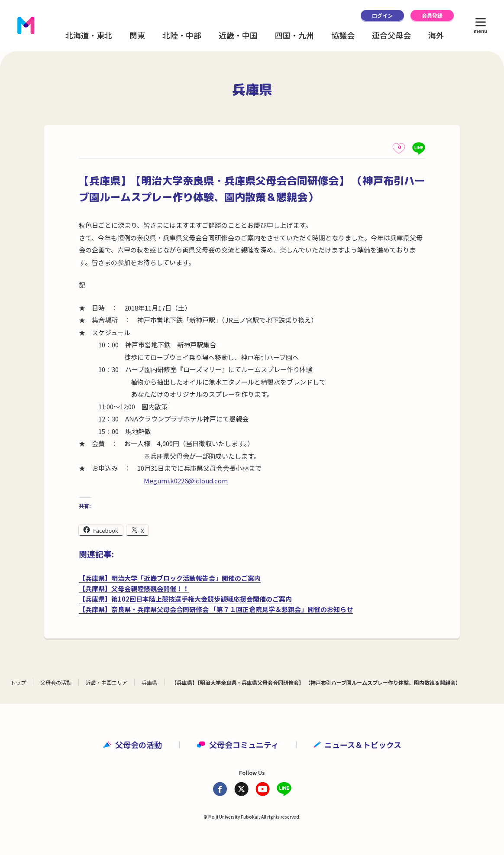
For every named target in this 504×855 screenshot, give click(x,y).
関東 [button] (137, 35)
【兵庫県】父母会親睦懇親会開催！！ (134, 588)
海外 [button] (436, 35)
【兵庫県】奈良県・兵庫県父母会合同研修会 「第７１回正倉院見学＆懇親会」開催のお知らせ (216, 609)
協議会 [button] (343, 35)
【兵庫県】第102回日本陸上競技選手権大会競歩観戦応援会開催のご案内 (185, 599)
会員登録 (432, 15)
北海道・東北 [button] (89, 35)
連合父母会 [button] (391, 35)
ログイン (382, 15)
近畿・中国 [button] (238, 35)
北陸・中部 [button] (182, 35)
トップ (18, 682)
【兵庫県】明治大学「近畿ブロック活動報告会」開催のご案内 (170, 578)
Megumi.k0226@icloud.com (186, 481)
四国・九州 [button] (294, 35)
